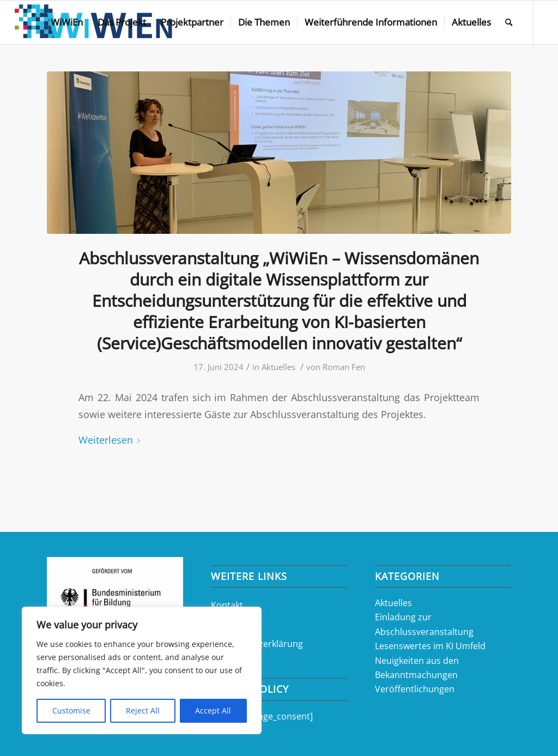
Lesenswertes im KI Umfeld (430, 646)
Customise (71, 710)
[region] (142, 670)
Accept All (213, 710)
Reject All (143, 710)
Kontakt (227, 605)
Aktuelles (278, 367)
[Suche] (509, 22)
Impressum (234, 624)
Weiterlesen (111, 440)
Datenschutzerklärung (257, 644)
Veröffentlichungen (415, 689)
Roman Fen (344, 367)
